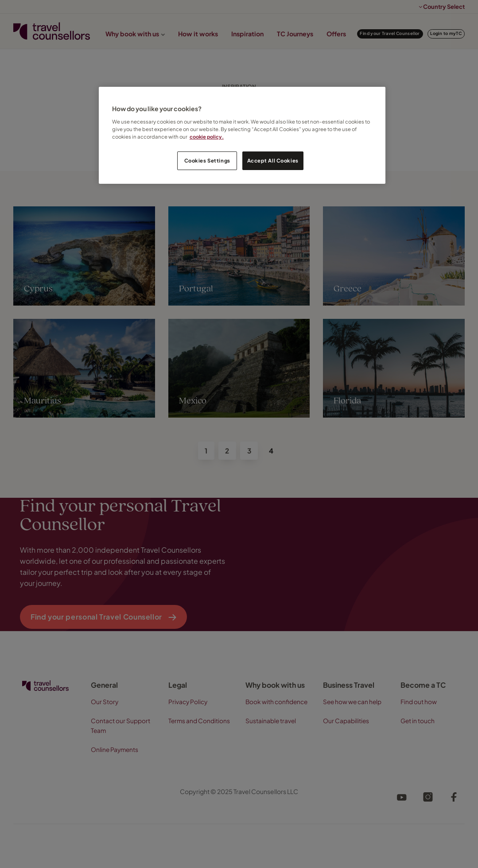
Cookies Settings (207, 161)
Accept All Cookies (273, 161)
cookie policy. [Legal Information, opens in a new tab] (207, 137)
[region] (242, 135)
